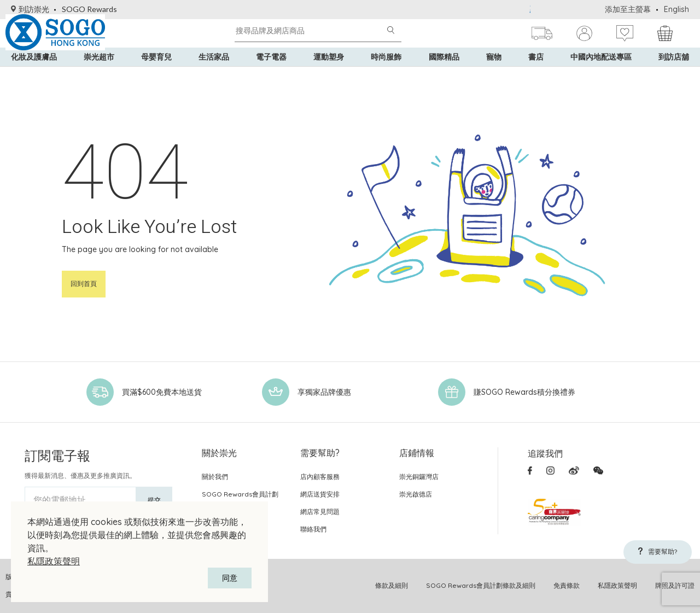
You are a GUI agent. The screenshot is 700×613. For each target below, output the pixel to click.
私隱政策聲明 (54, 561)
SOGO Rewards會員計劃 (240, 494)
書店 (536, 77)
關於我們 (215, 477)
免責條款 (567, 585)
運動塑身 (329, 77)
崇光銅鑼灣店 (419, 477)
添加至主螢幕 (628, 9)
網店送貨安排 (320, 494)
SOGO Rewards (89, 9)
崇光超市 (99, 77)
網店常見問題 (320, 512)
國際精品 (444, 77)
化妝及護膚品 (34, 77)
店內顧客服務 (320, 477)
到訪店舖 (674, 77)
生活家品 (214, 77)
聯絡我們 (313, 529)
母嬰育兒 (156, 77)
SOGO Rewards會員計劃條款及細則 (481, 585)
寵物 (494, 77)
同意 (230, 578)
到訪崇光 (30, 9)
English (676, 9)
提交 (154, 500)
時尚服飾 (386, 77)
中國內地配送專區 (601, 77)
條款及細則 (392, 585)
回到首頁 (84, 284)
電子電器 (271, 77)
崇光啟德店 (416, 494)
